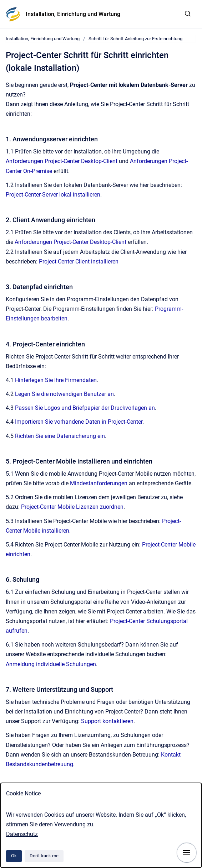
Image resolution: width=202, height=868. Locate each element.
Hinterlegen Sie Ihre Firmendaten (56, 380)
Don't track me (44, 856)
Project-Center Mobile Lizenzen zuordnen (72, 507)
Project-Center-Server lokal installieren (53, 195)
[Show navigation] (187, 853)
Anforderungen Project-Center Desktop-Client (62, 161)
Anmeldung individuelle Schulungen (51, 664)
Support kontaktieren (107, 721)
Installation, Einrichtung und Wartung (73, 14)
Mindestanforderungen (99, 483)
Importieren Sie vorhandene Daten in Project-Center (79, 422)
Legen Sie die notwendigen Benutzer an (64, 394)
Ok (14, 856)
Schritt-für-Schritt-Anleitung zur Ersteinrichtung (135, 39)
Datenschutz (22, 834)
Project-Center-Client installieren (79, 262)
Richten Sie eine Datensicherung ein (60, 436)
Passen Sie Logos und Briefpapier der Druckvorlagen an (85, 408)
